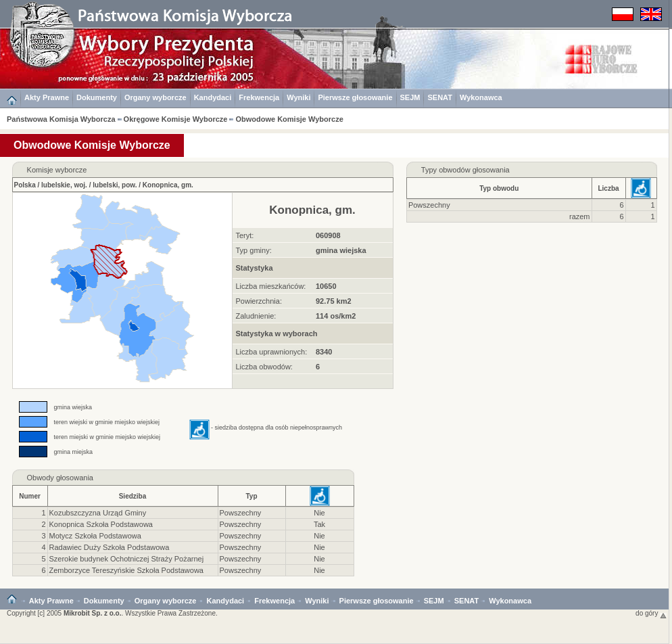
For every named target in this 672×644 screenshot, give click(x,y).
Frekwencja (259, 97)
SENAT (439, 97)
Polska (25, 185)
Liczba (608, 188)
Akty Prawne (47, 97)
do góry (651, 613)
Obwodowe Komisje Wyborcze (289, 119)
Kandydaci (213, 97)
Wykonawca (481, 97)
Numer (30, 496)
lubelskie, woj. (64, 185)
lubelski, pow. (115, 185)
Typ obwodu (499, 188)
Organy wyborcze (155, 97)
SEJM (410, 97)
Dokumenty (97, 97)
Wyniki (298, 97)
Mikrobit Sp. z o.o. (93, 613)
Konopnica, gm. (168, 185)
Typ (251, 496)
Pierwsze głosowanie (355, 97)
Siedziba (133, 496)
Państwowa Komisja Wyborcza (61, 119)
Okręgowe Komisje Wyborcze (176, 119)
